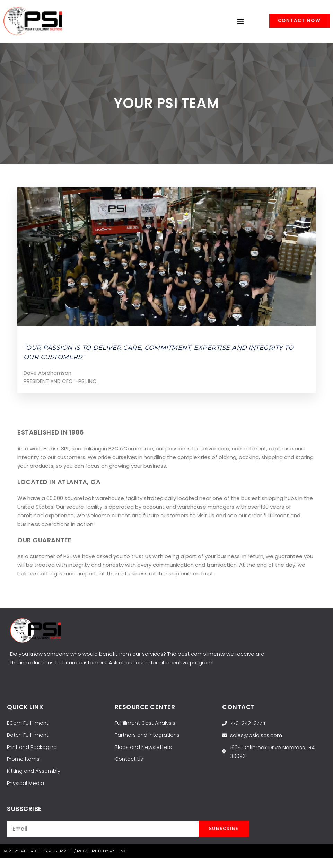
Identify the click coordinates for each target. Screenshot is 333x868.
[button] (241, 21)
